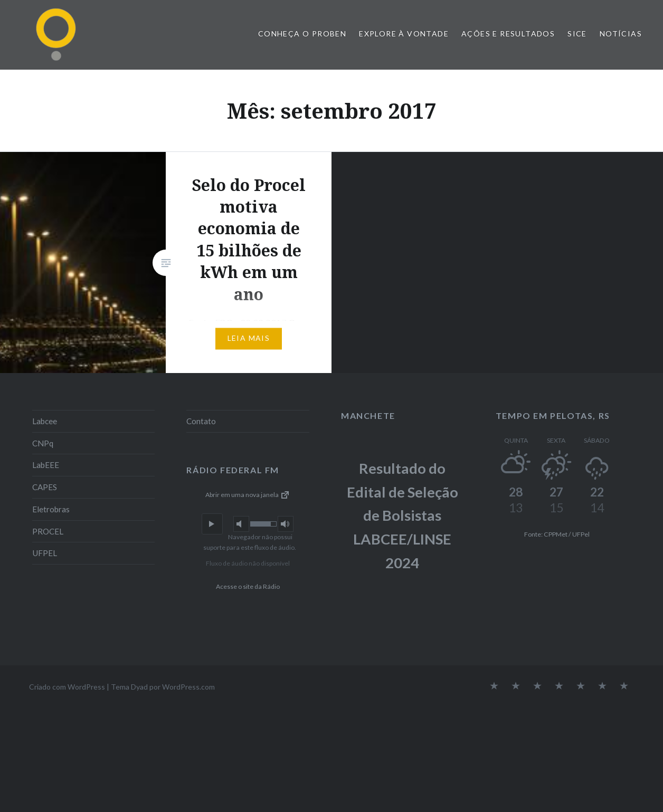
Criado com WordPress (67, 687)
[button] (212, 524)
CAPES (45, 487)
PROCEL (48, 531)
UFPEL (45, 553)
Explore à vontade (404, 34)
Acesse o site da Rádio (248, 586)
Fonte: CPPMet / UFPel (557, 534)
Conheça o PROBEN (302, 34)
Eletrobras (51, 509)
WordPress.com (188, 687)
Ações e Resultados (508, 34)
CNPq (43, 443)
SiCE (577, 34)
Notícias (621, 34)
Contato (201, 421)
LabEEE (46, 465)
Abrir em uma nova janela (248, 495)
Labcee (45, 421)
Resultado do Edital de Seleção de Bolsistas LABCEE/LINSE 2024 (402, 515)
